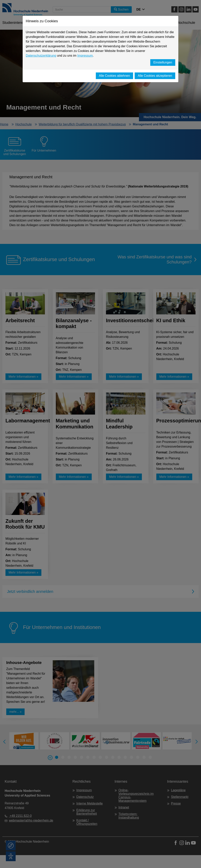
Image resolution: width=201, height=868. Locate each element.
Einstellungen (163, 62)
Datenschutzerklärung (41, 56)
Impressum (85, 56)
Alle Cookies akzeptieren (155, 76)
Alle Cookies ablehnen (114, 76)
